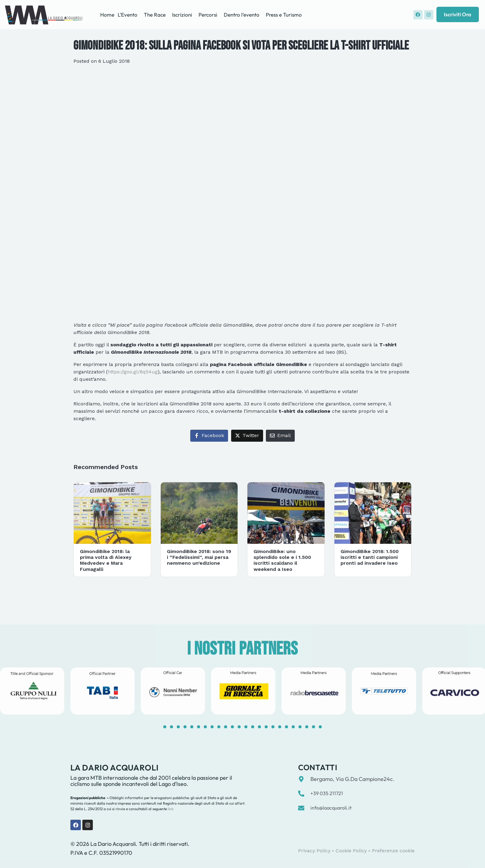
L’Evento (128, 15)
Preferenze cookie (393, 851)
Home (107, 15)
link (170, 809)
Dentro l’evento (242, 15)
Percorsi (208, 15)
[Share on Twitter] (247, 436)
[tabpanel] (103, 691)
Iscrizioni (182, 15)
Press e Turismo (284, 15)
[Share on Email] (280, 436)
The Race (155, 15)
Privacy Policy (314, 851)
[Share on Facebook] (209, 436)
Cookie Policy (351, 851)
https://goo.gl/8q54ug (133, 372)
